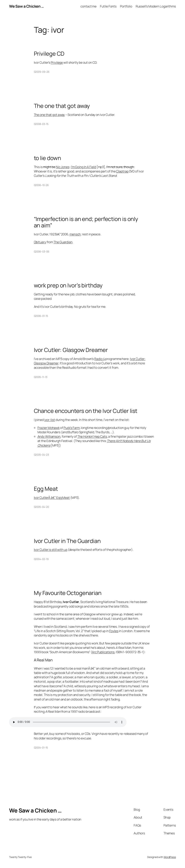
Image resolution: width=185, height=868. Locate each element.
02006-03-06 (42, 251)
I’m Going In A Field (83, 167)
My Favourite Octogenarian (68, 593)
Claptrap (122, 171)
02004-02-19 (41, 559)
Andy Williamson (49, 436)
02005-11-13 (41, 377)
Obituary (40, 242)
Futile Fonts (108, 6)
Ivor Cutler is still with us (51, 550)
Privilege (57, 62)
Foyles (114, 631)
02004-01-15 (41, 747)
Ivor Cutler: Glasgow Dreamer (71, 350)
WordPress (170, 857)
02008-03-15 (41, 124)
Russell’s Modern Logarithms (156, 6)
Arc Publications (103, 652)
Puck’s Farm (72, 428)
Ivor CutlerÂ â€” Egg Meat (52, 497)
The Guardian (63, 242)
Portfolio (126, 6)
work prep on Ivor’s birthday (68, 285)
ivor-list (50, 420)
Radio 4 (100, 359)
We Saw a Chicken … (26, 6)
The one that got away (62, 106)
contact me (88, 6)
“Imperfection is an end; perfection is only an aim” (86, 222)
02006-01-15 (41, 316)
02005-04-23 (41, 455)
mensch (75, 234)
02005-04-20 (41, 507)
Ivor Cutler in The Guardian (67, 541)
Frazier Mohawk (49, 428)
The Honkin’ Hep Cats (92, 436)
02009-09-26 (42, 72)
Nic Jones (63, 167)
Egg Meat (46, 489)
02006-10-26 (41, 185)
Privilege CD (49, 54)
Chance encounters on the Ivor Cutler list (86, 411)
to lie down (47, 158)
